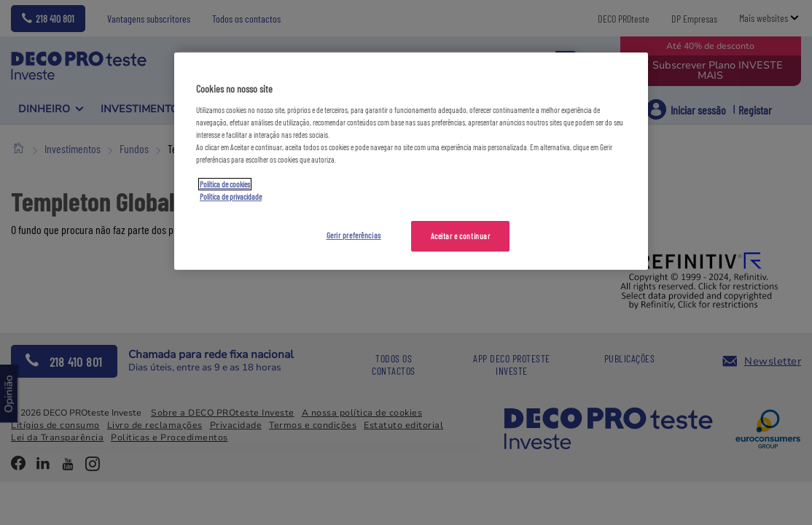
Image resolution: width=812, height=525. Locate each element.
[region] (411, 161)
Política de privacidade (231, 197)
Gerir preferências (354, 235)
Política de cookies (225, 184)
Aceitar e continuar (461, 236)
